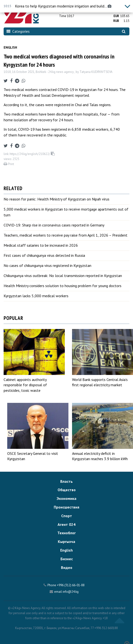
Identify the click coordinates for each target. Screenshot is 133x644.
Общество (67, 490)
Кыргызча (66, 541)
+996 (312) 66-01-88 (71, 585)
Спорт (67, 516)
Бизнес (67, 559)
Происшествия (66, 507)
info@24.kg (71, 592)
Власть (66, 481)
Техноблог (66, 533)
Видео (67, 567)
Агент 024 (66, 524)
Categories (18, 31)
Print (9, 164)
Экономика (66, 498)
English (10, 47)
